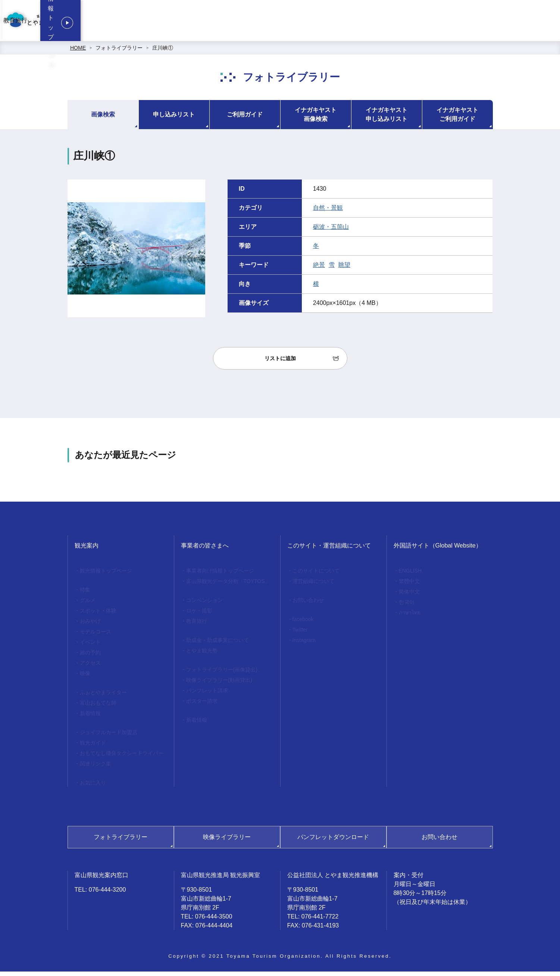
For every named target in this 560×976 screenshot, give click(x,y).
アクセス (90, 667)
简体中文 (409, 596)
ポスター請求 (202, 705)
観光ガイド (93, 747)
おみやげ (90, 626)
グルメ (88, 605)
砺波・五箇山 (331, 231)
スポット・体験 (98, 615)
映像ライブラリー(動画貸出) (219, 685)
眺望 (344, 269)
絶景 (319, 269)
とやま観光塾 (202, 655)
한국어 (407, 607)
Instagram (304, 645)
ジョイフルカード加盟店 (109, 737)
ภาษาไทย (410, 617)
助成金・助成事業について (218, 645)
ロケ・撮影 (384, 23)
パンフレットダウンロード (333, 841)
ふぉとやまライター (103, 697)
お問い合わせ (308, 605)
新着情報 (90, 718)
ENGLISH (410, 575)
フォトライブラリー (119, 52)
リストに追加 (280, 363)
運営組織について (313, 586)
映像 (85, 678)
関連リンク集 (96, 768)
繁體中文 (409, 586)
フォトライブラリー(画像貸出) (222, 674)
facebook (303, 624)
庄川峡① (163, 52)
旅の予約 (90, 657)
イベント (90, 646)
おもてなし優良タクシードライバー (122, 758)
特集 (85, 594)
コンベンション (328, 23)
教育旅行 (431, 23)
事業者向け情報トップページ (263, 23)
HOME (78, 52)
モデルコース (96, 636)
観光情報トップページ (508, 23)
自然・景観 (328, 212)
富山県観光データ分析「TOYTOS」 (228, 586)
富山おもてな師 (98, 707)
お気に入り (93, 787)
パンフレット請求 (207, 695)
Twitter (300, 634)
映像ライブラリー (227, 841)
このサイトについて (316, 575)
